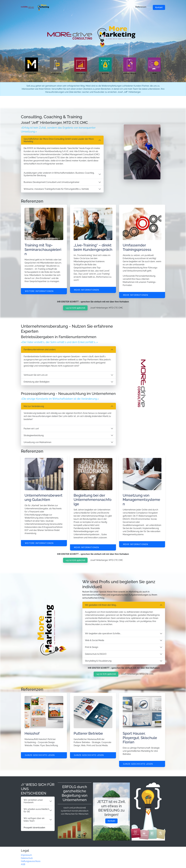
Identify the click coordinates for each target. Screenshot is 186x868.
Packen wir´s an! (31, 429)
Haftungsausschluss (31, 861)
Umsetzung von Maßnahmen (37, 442)
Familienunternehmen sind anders (40, 350)
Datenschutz (27, 858)
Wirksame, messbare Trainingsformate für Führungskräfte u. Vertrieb (56, 189)
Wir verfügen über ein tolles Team (34, 820)
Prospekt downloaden (34, 828)
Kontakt (159, 7)
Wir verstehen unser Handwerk (33, 801)
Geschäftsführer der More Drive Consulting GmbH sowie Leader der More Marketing (59, 140)
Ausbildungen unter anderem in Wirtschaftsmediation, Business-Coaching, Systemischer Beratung (59, 174)
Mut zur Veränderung (34, 406)
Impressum (26, 855)
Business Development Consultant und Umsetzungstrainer (52, 182)
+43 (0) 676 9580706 (75, 308)
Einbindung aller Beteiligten (37, 382)
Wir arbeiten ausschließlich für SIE (36, 810)
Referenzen (141, 7)
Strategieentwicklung (34, 435)
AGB (23, 864)
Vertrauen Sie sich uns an (36, 375)
